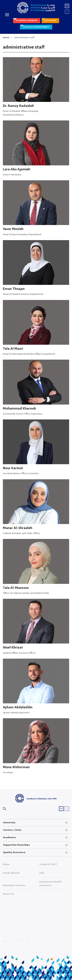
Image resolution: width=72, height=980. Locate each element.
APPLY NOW (50, 20)
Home (6, 38)
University (36, 823)
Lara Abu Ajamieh (17, 169)
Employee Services (14, 887)
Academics (36, 838)
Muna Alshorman (16, 767)
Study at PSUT (48, 866)
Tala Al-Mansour (16, 588)
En (67, 6)
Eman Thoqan (14, 289)
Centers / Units (36, 830)
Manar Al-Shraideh (18, 528)
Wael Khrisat (13, 648)
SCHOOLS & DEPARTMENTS (36, 27)
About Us (8, 895)
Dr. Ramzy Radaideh (18, 106)
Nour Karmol (13, 468)
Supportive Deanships (36, 845)
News (6, 866)
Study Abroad (11, 874)
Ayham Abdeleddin (18, 707)
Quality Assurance (36, 852)
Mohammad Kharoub (19, 409)
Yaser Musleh (13, 229)
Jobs (42, 874)
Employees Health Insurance (50, 885)
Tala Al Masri (13, 349)
